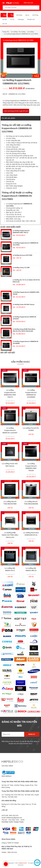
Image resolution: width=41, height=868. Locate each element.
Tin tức (12, 19)
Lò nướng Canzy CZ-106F (21, 268)
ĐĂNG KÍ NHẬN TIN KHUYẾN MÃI (19, 724)
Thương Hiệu (11, 16)
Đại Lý (27, 15)
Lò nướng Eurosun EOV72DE (22, 255)
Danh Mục (4, 16)
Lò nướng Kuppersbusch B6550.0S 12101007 (10, 430)
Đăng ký (32, 734)
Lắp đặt (5, 19)
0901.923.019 (28, 3)
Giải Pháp (35, 15)
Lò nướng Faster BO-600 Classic (24, 304)
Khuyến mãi (31, 19)
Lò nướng (30, 32)
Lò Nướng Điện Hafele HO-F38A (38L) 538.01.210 (10, 535)
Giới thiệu (19, 15)
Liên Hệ (5, 24)
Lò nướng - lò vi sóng (18, 32)
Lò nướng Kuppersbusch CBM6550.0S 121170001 (21, 34)
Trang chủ (6, 32)
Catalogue (21, 19)
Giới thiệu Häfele (7, 766)
